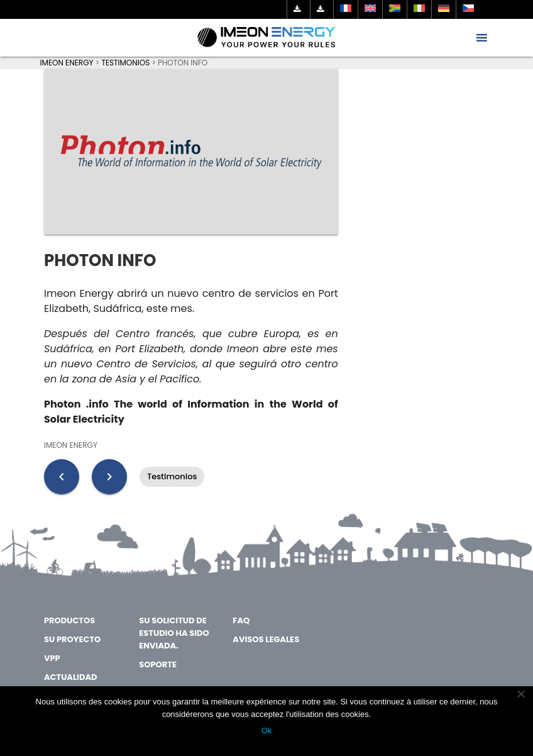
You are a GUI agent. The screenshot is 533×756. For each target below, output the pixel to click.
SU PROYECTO (72, 639)
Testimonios (172, 476)
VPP (52, 658)
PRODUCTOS (69, 620)
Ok (267, 731)
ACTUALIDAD (70, 677)
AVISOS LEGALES (266, 639)
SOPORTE (158, 664)
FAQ (241, 620)
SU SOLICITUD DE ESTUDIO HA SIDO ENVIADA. (174, 633)
